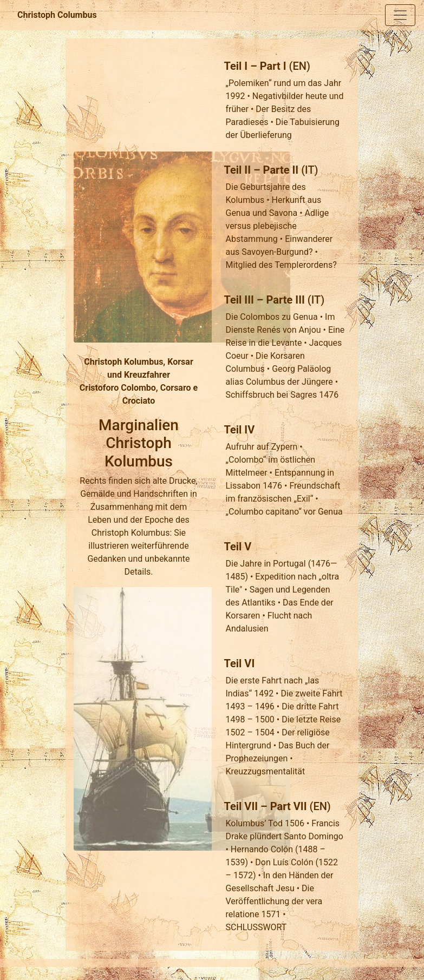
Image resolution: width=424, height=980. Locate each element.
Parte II (281, 170)
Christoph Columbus (57, 15)
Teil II (237, 170)
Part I (273, 66)
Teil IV (239, 430)
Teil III (239, 300)
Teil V (237, 547)
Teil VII (241, 806)
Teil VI (239, 663)
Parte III (285, 300)
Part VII (289, 806)
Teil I (236, 66)
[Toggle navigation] (400, 15)
